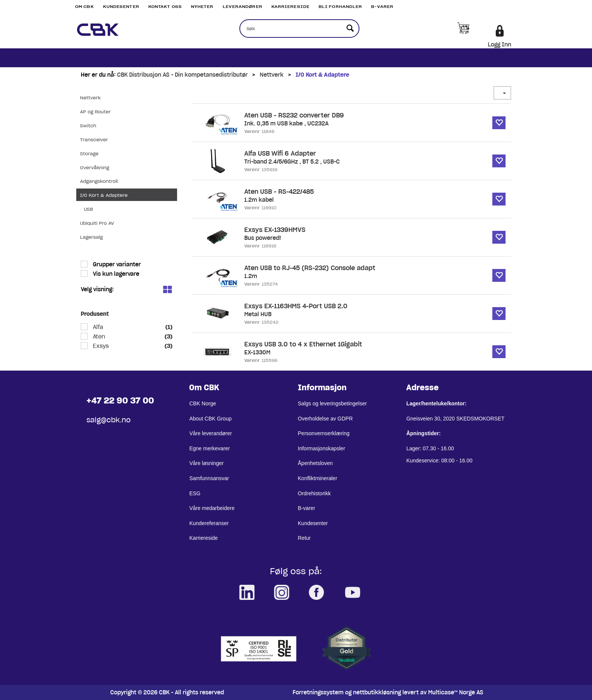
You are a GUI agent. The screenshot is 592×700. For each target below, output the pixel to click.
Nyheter (202, 7)
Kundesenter (121, 7)
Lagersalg (91, 237)
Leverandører (243, 7)
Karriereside (291, 7)
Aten (98, 337)
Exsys (100, 346)
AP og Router (95, 112)
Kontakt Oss (165, 7)
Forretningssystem (318, 692)
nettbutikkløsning (377, 692)
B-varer (382, 7)
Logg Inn (499, 45)
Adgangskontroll (99, 181)
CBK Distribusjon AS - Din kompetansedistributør (182, 75)
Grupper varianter (116, 264)
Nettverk (272, 75)
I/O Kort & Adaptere (322, 75)
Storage (89, 154)
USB (88, 209)
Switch (88, 126)
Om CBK (85, 7)
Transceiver (94, 140)
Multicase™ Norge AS (456, 692)
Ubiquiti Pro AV (97, 223)
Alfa (97, 327)
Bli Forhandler (340, 7)
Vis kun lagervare (115, 274)
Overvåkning (95, 168)
